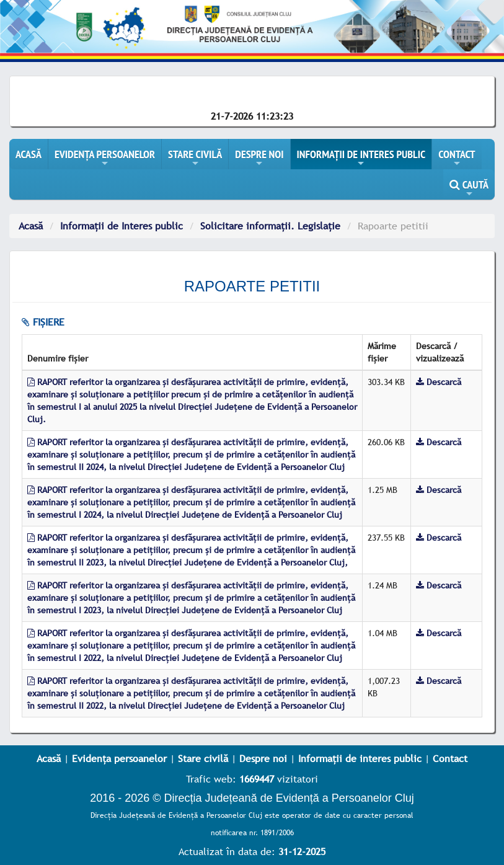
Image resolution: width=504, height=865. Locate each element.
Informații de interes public (360, 758)
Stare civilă (203, 758)
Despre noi (263, 758)
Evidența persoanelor (119, 758)
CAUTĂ (469, 189)
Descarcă (439, 382)
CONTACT (457, 158)
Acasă (31, 226)
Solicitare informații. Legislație (270, 226)
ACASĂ (29, 154)
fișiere (43, 322)
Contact (450, 758)
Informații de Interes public (122, 226)
